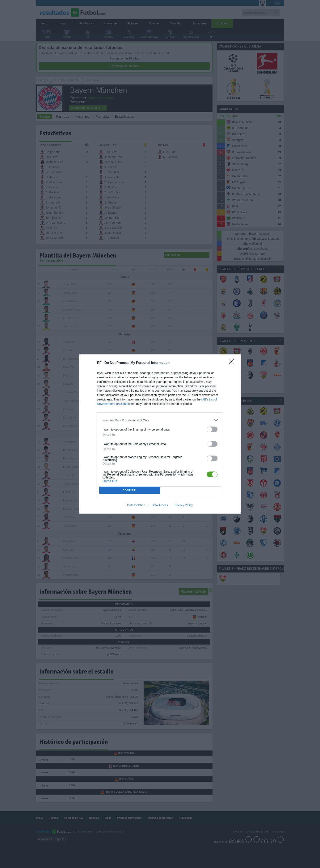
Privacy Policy (184, 505)
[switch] (212, 429)
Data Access (160, 505)
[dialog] (160, 434)
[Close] (233, 363)
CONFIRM (130, 490)
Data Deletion (136, 505)
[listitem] (160, 420)
